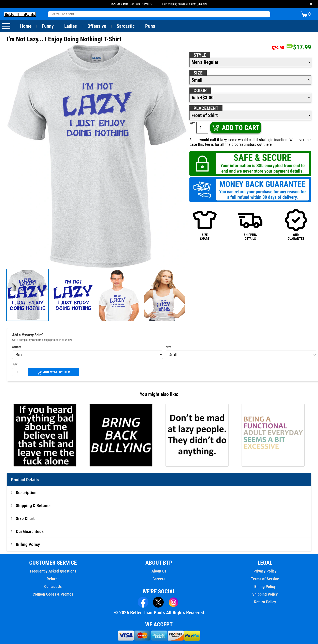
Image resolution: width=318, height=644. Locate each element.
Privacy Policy (265, 571)
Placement (206, 109)
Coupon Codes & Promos (53, 594)
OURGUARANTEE (296, 224)
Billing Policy (28, 545)
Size (198, 73)
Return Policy (265, 602)
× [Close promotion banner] (311, 4)
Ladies (70, 26)
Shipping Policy (265, 594)
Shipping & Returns (33, 506)
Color (200, 91)
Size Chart (25, 519)
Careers (159, 579)
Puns (150, 26)
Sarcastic (126, 26)
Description (26, 493)
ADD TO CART (235, 128)
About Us (159, 571)
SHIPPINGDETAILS (250, 224)
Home (26, 26)
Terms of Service (265, 579)
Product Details (25, 480)
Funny (48, 26)
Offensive (97, 26)
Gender (17, 348)
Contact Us (53, 587)
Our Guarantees (30, 532)
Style (200, 55)
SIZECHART (205, 224)
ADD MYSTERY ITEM (54, 373)
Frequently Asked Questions (53, 571)
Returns (53, 579)
